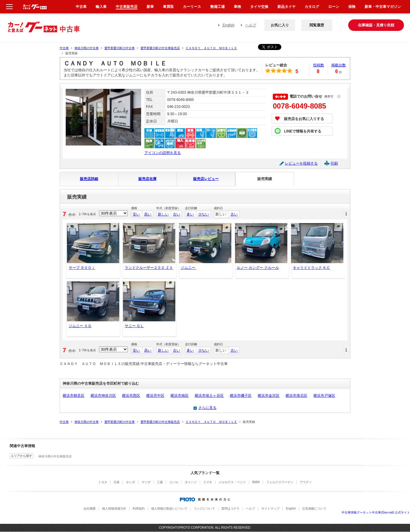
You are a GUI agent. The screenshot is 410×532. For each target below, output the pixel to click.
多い (190, 214)
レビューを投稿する (301, 163)
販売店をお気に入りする (304, 119)
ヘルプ (251, 25)
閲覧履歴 (317, 25)
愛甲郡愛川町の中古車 (120, 48)
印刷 (334, 163)
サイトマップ (270, 509)
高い (148, 214)
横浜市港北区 (296, 396)
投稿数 (319, 65)
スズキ (208, 482)
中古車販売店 (127, 7)
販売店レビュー (206, 179)
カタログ (312, 7)
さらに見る (207, 408)
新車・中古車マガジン (383, 7)
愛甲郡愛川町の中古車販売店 (160, 48)
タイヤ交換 (259, 7)
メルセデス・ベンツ (232, 482)
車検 (237, 7)
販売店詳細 (89, 179)
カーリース (192, 7)
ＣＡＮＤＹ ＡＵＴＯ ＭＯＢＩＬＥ (211, 48)
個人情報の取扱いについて (169, 509)
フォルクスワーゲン (280, 482)
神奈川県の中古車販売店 (55, 456)
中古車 (64, 48)
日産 (117, 482)
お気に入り (280, 25)
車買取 (168, 7)
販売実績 (265, 179)
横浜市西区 (131, 396)
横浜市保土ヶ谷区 (209, 396)
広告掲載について (314, 509)
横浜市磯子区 (241, 396)
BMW (256, 482)
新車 (150, 7)
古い (177, 214)
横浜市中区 (155, 396)
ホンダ (131, 482)
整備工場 (217, 7)
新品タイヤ (286, 7)
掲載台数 (339, 65)
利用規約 (139, 509)
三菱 (160, 482)
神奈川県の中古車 (87, 48)
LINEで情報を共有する (303, 131)
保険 (352, 7)
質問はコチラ (230, 509)
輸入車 (101, 7)
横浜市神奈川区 (103, 396)
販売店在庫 (147, 179)
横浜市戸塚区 (324, 396)
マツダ (146, 482)
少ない (203, 214)
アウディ (306, 482)
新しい (163, 214)
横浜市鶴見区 (74, 396)
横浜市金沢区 (269, 396)
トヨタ (103, 482)
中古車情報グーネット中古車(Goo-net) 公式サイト (376, 512)
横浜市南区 (180, 396)
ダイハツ (191, 482)
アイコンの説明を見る (163, 153)
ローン (334, 7)
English (228, 25)
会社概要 (90, 509)
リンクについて (204, 509)
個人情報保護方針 (114, 509)
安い (136, 214)
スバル (174, 482)
